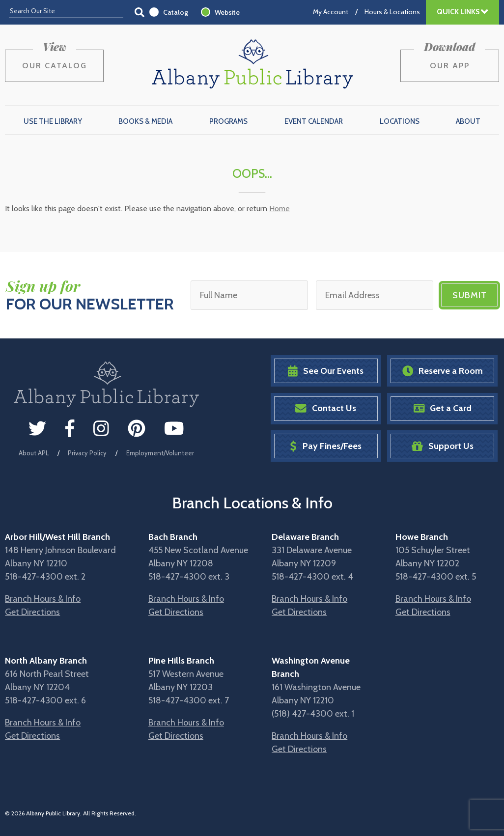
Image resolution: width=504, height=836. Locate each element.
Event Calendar (314, 121)
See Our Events (326, 371)
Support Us (443, 446)
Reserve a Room (443, 371)
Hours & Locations (392, 12)
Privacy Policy (87, 453)
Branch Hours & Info (43, 599)
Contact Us (326, 408)
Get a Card (443, 408)
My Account (331, 12)
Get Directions (32, 612)
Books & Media (145, 121)
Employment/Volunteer (160, 453)
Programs (228, 121)
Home (280, 209)
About (468, 121)
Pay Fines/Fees (325, 446)
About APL (34, 453)
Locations (400, 121)
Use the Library (53, 121)
